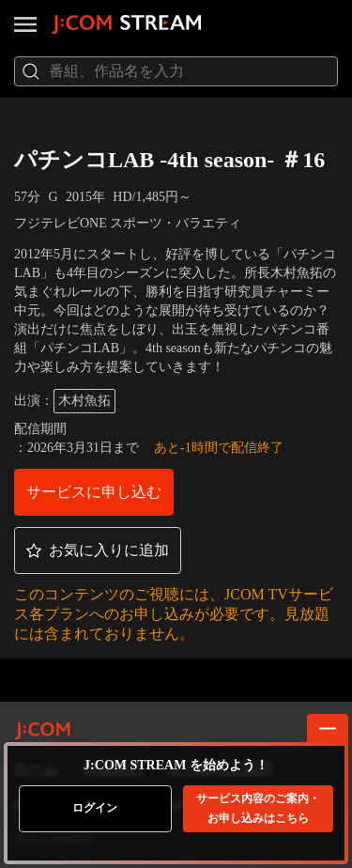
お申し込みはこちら (258, 808)
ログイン (95, 808)
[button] (94, 492)
